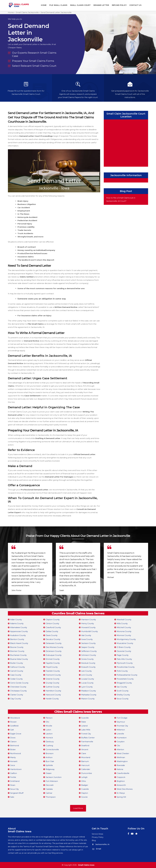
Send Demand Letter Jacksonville (56, 12)
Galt (12, 730)
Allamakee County (19, 627)
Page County (123, 655)
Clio (118, 745)
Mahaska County (89, 695)
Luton (48, 730)
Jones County (87, 659)
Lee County (86, 671)
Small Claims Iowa (86, 865)
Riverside (121, 765)
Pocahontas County (126, 667)
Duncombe (87, 773)
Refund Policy (119, 5)
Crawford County (53, 627)
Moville (49, 726)
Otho (84, 781)
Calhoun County (17, 667)
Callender (86, 769)
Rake (84, 722)
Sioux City (14, 789)
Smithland (15, 781)
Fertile (13, 777)
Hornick (49, 737)
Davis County (52, 635)
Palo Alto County (124, 659)
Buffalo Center (88, 737)
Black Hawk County (19, 643)
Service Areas (97, 834)
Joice (13, 765)
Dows (13, 737)
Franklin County (53, 671)
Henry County (88, 623)
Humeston (122, 737)
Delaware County (54, 643)
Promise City (122, 726)
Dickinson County (54, 651)
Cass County (16, 675)
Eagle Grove (16, 734)
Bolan (13, 749)
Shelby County (123, 695)
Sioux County (123, 699)
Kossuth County (88, 667)
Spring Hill (121, 797)
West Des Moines (125, 789)
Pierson (49, 718)
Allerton (120, 749)
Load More (78, 808)
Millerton (121, 730)
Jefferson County (89, 651)
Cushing (49, 745)
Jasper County (88, 647)
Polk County (122, 671)
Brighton (121, 781)
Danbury (50, 741)
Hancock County (53, 695)
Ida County (86, 635)
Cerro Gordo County (19, 683)
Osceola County (124, 651)
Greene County (53, 679)
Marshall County (124, 619)
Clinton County (52, 623)
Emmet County (53, 659)
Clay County (16, 699)
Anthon (49, 757)
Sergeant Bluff (17, 793)
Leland (84, 726)
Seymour (121, 722)
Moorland (86, 757)
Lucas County (87, 683)
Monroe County (124, 635)
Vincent (85, 749)
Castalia (49, 789)
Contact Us (136, 5)
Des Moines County (54, 647)
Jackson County (88, 643)
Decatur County (53, 639)
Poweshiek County (125, 679)
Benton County (17, 639)
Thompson (51, 797)
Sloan (13, 785)
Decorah (50, 785)
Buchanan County (18, 655)
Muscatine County (125, 643)
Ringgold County (124, 683)
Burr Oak (50, 761)
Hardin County (52, 699)
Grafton (14, 773)
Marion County (88, 699)
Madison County (89, 691)
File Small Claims (58, 5)
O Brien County (124, 647)
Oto (47, 722)
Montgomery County (126, 639)
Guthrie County (52, 687)
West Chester (123, 753)
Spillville (49, 765)
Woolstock (15, 718)
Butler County (17, 663)
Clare (84, 753)
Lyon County (87, 687)
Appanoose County (19, 631)
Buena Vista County (19, 659)
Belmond (14, 745)
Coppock (121, 777)
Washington (122, 761)
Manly (13, 757)
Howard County (88, 627)
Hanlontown (16, 769)
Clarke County (17, 695)
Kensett (14, 761)
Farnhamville (87, 741)
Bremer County (17, 651)
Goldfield (14, 726)
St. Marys (121, 793)
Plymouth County (125, 663)
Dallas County (52, 631)
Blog (94, 840)
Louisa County (88, 679)
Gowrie (84, 797)
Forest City (86, 734)
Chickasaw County (18, 691)
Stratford (85, 745)
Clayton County (53, 619)
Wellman (121, 757)
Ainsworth (121, 785)
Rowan (13, 722)
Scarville (85, 718)
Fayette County (53, 663)
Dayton (85, 793)
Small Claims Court (80, 5)
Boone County (17, 647)
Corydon (121, 741)
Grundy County (52, 683)
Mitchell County (124, 627)
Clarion (13, 741)
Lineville (120, 734)
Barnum (85, 761)
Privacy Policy (98, 837)
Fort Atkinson (52, 781)
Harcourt (85, 765)
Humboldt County (90, 631)
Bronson (50, 753)
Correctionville (52, 749)
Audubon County (18, 635)
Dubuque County (54, 655)
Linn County (87, 675)
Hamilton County (53, 691)
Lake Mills (86, 730)
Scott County (123, 691)
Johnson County (89, 655)
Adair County (16, 619)
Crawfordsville (123, 773)
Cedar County (16, 679)
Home (44, 5)
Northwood (15, 753)
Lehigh (84, 777)
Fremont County (53, 675)
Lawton (49, 734)
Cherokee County (18, 687)
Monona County (124, 631)
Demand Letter (101, 5)
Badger (85, 785)
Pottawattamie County (127, 675)
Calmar (49, 793)
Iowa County (87, 639)
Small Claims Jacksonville (27, 12)
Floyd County (52, 667)
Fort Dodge (122, 718)
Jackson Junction (54, 777)
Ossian (49, 773)
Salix (12, 797)
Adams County (17, 623)
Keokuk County (88, 663)
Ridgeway (50, 769)
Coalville (85, 789)
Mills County (122, 623)
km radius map (126, 142)
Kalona (120, 769)
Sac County (122, 687)
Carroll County (17, 671)
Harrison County (89, 619)
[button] (77, 600)
